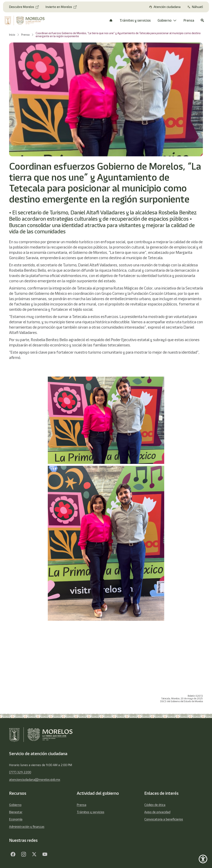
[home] (26, 20)
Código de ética (155, 805)
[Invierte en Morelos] (61, 7)
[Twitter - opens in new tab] (34, 854)
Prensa (82, 805)
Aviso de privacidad (157, 812)
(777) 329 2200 (20, 772)
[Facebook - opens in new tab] (13, 854)
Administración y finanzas (27, 827)
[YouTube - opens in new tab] (45, 854)
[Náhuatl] (195, 7)
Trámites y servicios (91, 812)
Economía (16, 819)
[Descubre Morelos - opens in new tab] (24, 7)
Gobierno (15, 805)
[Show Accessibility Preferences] (203, 859)
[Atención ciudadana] (165, 7)
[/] (111, 20)
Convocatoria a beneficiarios (164, 819)
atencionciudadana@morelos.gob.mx (35, 780)
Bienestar (16, 812)
